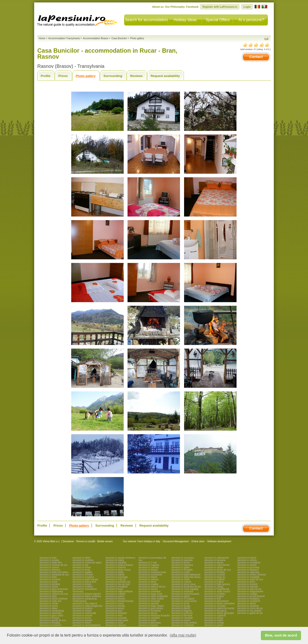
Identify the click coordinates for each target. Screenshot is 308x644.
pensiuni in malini (214, 620)
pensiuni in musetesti (249, 601)
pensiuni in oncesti (247, 584)
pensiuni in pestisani (182, 591)
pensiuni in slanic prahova (54, 599)
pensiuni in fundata (50, 623)
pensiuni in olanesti (248, 587)
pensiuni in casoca (148, 579)
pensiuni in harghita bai (217, 589)
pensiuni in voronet (83, 575)
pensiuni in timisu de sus (218, 570)
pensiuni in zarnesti (50, 579)
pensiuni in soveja (214, 623)
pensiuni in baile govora (217, 584)
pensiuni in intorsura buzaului (154, 615)
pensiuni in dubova (116, 567)
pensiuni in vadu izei (51, 601)
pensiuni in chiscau (116, 625)
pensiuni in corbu (181, 572)
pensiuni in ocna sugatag (185, 589)
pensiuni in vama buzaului (185, 594)
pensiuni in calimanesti (217, 558)
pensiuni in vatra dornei (217, 565)
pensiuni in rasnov (49, 567)
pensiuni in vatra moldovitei (153, 596)
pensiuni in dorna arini (84, 582)
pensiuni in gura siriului (151, 608)
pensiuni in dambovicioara (120, 601)
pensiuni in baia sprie (117, 620)
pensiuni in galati (181, 567)
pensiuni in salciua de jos (152, 587)
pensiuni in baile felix (51, 563)
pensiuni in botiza (82, 584)
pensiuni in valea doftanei (119, 591)
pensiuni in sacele (247, 565)
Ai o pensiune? (251, 20)
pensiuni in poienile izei (118, 582)
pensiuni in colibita (115, 594)
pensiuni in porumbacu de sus (152, 559)
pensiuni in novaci (148, 589)
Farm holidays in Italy (149, 541)
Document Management (176, 541)
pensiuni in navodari (182, 618)
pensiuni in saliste (115, 575)
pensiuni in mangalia (248, 577)
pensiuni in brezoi (247, 558)
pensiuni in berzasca (215, 611)
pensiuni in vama (49, 587)
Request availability (165, 76)
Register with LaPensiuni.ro (220, 7)
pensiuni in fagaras (182, 611)
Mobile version (105, 541)
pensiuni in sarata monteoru (120, 558)
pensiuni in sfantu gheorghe (219, 613)
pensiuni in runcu (115, 603)
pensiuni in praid (48, 582)
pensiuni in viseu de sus (250, 579)
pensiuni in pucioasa (248, 567)
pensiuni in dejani (148, 577)
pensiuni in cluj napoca (85, 603)
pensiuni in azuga (181, 606)
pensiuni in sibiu (48, 596)
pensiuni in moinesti (149, 601)
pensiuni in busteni (83, 608)
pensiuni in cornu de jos (250, 608)
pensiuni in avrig (81, 570)
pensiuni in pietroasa (150, 623)
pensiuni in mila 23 (116, 579)
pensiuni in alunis (247, 603)
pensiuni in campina (248, 606)
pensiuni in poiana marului (87, 594)
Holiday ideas (185, 20)
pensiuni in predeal (50, 584)
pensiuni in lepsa (115, 572)
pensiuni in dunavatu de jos (186, 587)
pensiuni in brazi (114, 589)
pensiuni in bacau (214, 563)
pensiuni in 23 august (183, 599)
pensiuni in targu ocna (150, 594)
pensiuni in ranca (49, 606)
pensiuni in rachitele (149, 618)
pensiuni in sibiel (81, 558)
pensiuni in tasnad (82, 620)
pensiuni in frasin (82, 623)
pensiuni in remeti (82, 611)
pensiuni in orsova (82, 615)
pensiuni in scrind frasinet (251, 596)
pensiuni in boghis (214, 596)
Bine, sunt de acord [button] (281, 635)
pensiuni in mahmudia (84, 613)
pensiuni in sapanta (116, 563)
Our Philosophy (175, 7)
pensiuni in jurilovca (182, 613)
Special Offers (218, 20)
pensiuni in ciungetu (182, 570)
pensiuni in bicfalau (215, 572)
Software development (219, 541)
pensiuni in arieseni (50, 570)
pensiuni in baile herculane (54, 572)
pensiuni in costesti (215, 575)
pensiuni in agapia (82, 572)
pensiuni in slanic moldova (87, 596)
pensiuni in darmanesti (217, 601)
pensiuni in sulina (115, 596)
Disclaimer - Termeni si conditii (79, 541)
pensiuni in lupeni (214, 625)
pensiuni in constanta (249, 563)
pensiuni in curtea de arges (87, 563)
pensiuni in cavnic (181, 620)
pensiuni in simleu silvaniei (252, 575)
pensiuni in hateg (115, 560)
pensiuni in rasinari (149, 567)
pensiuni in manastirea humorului (85, 590)
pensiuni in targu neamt (151, 606)
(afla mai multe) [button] (183, 635)
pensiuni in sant (114, 611)
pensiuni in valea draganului (88, 606)
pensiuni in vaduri (214, 567)
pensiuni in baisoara (182, 565)
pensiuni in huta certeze (184, 623)
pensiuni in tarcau (148, 613)
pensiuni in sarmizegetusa (87, 625)
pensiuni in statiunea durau (186, 577)
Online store (198, 541)
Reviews (136, 76)
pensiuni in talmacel (248, 570)
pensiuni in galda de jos (250, 613)
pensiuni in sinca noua (183, 584)
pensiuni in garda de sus (53, 620)
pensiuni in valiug (214, 587)
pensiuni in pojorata (182, 560)
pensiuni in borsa (82, 618)
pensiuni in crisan (49, 603)
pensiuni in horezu (115, 599)
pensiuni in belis (48, 577)
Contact (256, 57)
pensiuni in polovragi (117, 577)
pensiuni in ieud (114, 615)
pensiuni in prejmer (215, 579)
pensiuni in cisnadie (215, 606)
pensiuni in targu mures (118, 570)
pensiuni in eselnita (83, 560)
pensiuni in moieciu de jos (54, 565)
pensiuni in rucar (114, 623)
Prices (63, 76)
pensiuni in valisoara (248, 572)
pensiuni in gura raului (51, 615)
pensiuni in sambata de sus (54, 575)
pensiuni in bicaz (148, 582)
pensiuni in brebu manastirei (220, 603)
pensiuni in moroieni (50, 625)
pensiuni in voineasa (150, 591)
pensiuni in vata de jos (249, 589)
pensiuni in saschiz (149, 603)
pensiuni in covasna (83, 577)
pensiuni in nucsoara (183, 558)
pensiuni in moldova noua (152, 572)
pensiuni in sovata (49, 560)
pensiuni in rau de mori (118, 584)
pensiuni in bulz (213, 599)
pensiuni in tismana (182, 615)
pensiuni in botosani (116, 613)
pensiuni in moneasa (150, 611)
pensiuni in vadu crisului (217, 591)
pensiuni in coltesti (181, 582)
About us (158, 7)
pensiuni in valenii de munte (219, 608)
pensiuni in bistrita (115, 606)
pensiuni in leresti (115, 608)
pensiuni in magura (149, 565)
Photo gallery (86, 76)
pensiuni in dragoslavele (250, 591)
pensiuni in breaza (49, 618)
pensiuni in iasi (81, 565)
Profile (45, 76)
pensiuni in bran (48, 558)
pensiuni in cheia (82, 567)
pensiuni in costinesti (183, 625)
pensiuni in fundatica (248, 599)
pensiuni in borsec (148, 570)
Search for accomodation (146, 20)
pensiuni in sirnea (214, 618)
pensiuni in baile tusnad (85, 579)
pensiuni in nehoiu (247, 560)
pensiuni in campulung (52, 611)
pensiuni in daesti (181, 608)
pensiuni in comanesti (150, 575)
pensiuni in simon (181, 563)
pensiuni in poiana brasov (119, 565)
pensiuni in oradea (148, 584)
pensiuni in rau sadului (250, 611)
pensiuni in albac (49, 608)
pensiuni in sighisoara (51, 591)
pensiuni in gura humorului (54, 589)
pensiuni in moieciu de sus (54, 594)
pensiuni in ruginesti (215, 615)
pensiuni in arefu (147, 620)
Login (247, 7)
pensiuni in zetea (181, 596)
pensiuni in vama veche (184, 601)
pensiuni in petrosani (51, 613)
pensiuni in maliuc (214, 582)
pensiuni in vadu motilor (151, 599)
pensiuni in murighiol (117, 587)
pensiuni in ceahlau (215, 594)
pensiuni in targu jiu (215, 577)
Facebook (192, 7)
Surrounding (113, 76)
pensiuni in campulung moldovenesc (85, 600)
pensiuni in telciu (246, 582)
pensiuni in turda (180, 603)
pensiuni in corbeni (83, 587)
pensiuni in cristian (247, 594)
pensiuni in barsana (215, 560)
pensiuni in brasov (148, 625)
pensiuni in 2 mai (148, 563)
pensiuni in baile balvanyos (186, 575)
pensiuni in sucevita (116, 618)
